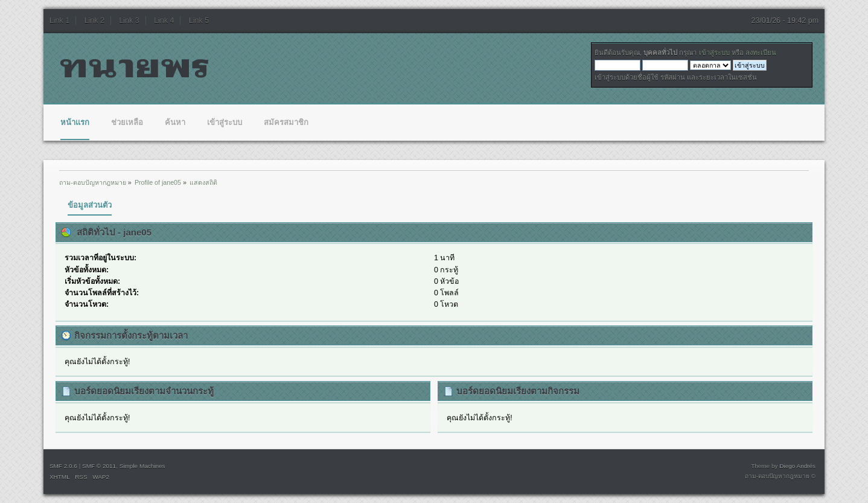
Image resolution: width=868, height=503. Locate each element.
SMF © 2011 (99, 466)
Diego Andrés (797, 466)
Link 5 (199, 21)
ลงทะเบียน (761, 53)
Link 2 (94, 21)
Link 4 (164, 21)
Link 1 (59, 21)
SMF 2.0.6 (63, 466)
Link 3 (129, 21)
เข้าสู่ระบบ (714, 53)
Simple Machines (142, 466)
